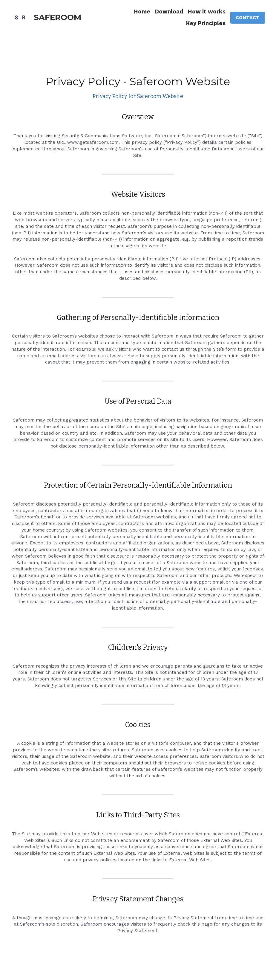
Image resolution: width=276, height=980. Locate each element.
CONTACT (248, 17)
